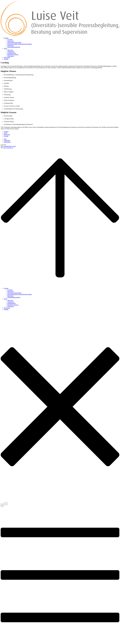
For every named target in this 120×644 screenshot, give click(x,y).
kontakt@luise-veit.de (10, 146)
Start (5, 139)
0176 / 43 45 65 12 (8, 148)
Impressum (7, 140)
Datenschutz (7, 142)
